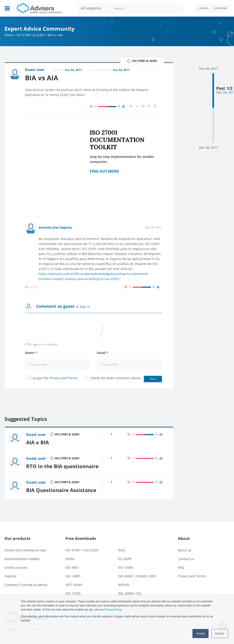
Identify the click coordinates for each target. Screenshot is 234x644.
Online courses (16, 567)
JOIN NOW (221, 8)
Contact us (186, 559)
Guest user (36, 434)
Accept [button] (200, 634)
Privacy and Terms (63, 378)
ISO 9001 (72, 567)
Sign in (85, 307)
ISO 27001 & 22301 (31, 35)
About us (185, 550)
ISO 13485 (126, 567)
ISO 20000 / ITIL (130, 593)
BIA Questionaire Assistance (61, 490)
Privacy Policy (113, 610)
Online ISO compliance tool (25, 550)
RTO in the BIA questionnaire (62, 466)
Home (9, 35)
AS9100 (124, 585)
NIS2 (122, 550)
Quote (32, 287)
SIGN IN (203, 8)
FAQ (181, 567)
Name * (31, 353)
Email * (102, 353)
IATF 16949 (74, 585)
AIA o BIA (37, 442)
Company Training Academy (26, 585)
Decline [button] (220, 634)
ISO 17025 (73, 593)
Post (153, 379)
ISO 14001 (73, 576)
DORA (70, 559)
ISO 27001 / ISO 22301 (82, 550)
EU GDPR (125, 559)
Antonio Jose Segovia (55, 227)
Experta (10, 576)
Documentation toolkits (22, 559)
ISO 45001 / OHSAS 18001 (137, 576)
